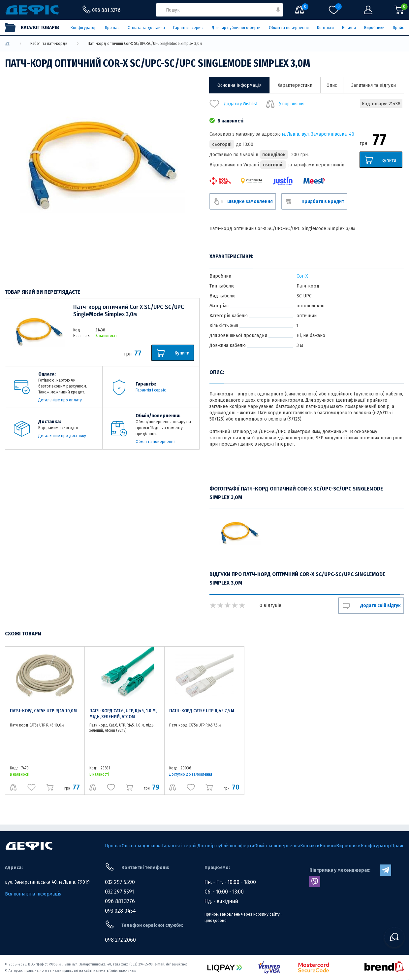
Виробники (374, 28)
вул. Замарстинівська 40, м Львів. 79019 (47, 882)
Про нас (112, 28)
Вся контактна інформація (33, 894)
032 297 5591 (119, 892)
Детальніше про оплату (60, 400)
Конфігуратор (84, 28)
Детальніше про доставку (62, 436)
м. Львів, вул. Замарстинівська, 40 (318, 134)
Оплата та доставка (146, 28)
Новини (349, 28)
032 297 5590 (120, 882)
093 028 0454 (120, 911)
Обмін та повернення (289, 28)
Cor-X (302, 276)
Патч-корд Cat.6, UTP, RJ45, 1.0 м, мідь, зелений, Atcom (123, 714)
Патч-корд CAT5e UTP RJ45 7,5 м (202, 711)
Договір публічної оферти (236, 28)
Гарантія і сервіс (188, 28)
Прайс (398, 28)
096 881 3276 (120, 901)
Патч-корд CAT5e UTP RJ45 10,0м (43, 711)
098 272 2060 (120, 940)
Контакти (325, 28)
